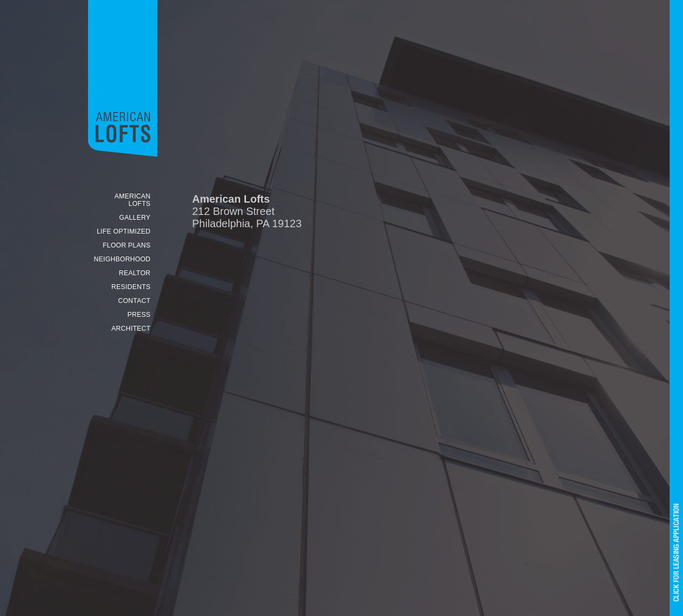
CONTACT (134, 301)
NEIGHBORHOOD (122, 259)
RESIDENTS (131, 287)
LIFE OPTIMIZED (124, 231)
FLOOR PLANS (126, 245)
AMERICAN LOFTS (133, 200)
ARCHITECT (131, 329)
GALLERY (135, 218)
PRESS (139, 315)
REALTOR (135, 273)
